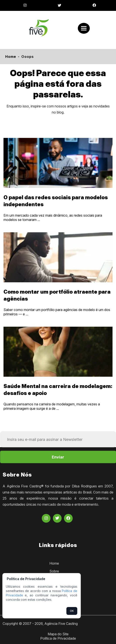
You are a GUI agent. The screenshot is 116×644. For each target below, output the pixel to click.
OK (72, 611)
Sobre (54, 571)
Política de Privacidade (58, 638)
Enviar (58, 457)
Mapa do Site (58, 634)
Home (11, 57)
